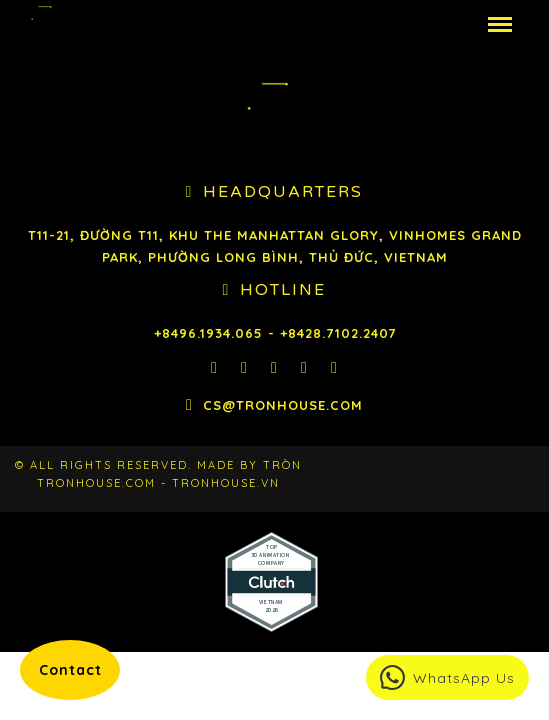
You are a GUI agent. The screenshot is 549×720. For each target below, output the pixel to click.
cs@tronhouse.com (283, 405)
